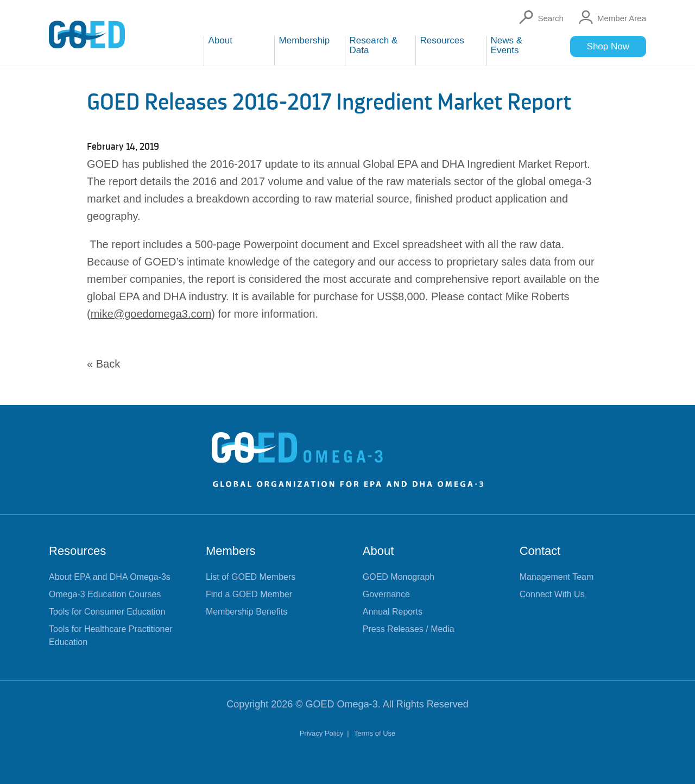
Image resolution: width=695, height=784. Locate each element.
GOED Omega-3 (342, 704)
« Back (103, 364)
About (378, 551)
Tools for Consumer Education (107, 612)
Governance (386, 594)
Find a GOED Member (249, 594)
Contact (540, 551)
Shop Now (608, 46)
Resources (77, 551)
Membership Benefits (247, 612)
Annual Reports (393, 612)
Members (231, 551)
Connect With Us (552, 594)
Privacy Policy (323, 733)
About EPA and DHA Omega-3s (110, 577)
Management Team (557, 577)
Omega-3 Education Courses (105, 594)
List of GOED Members (251, 577)
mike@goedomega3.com (151, 314)
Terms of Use (375, 733)
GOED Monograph (399, 577)
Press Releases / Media (409, 629)
